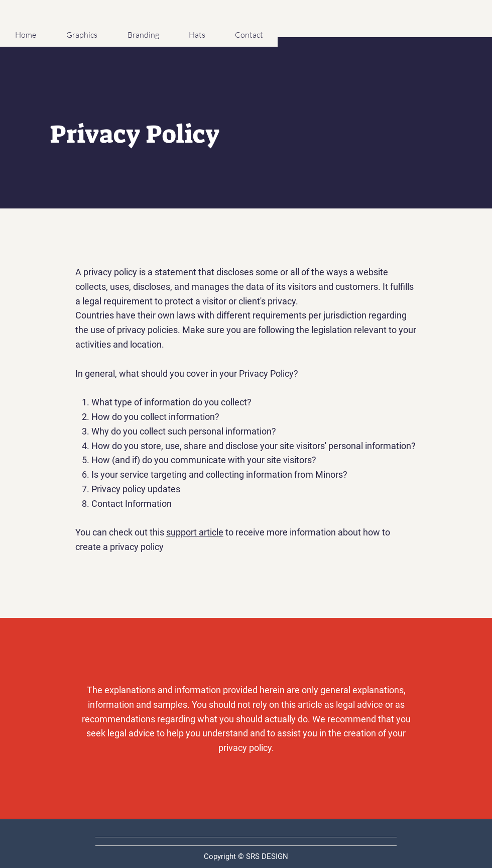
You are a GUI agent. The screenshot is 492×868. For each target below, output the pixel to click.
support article (195, 532)
